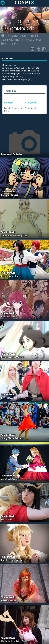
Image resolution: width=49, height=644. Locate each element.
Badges (28, 22)
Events (45, 22)
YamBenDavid (22, 28)
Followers (19, 22)
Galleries (37, 22)
